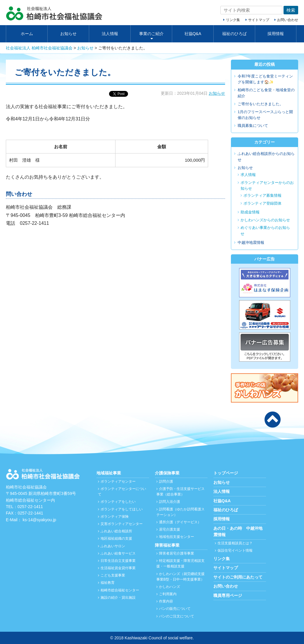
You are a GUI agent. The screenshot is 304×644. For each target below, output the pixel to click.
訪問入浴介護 (170, 502)
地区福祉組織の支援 (116, 538)
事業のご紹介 (151, 34)
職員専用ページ (228, 595)
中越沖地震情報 (251, 242)
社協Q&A (193, 34)
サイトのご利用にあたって (238, 577)
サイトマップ (259, 20)
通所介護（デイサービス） (180, 522)
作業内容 (166, 601)
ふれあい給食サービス (118, 553)
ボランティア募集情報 (262, 195)
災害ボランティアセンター (122, 524)
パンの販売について (175, 609)
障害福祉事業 (167, 545)
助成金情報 (250, 212)
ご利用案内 (168, 594)
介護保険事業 (167, 473)
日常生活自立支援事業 (118, 561)
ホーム (27, 34)
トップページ (226, 473)
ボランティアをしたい (118, 502)
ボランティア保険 (115, 517)
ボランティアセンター (118, 481)
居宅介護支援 (170, 529)
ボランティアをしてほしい (122, 509)
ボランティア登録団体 (262, 203)
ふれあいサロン (113, 546)
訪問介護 (166, 481)
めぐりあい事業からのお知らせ (265, 231)
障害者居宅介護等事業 (177, 553)
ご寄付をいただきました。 (260, 104)
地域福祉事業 (109, 473)
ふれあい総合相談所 (116, 531)
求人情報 (248, 175)
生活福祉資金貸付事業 (118, 568)
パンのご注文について (177, 616)
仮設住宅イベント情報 (235, 550)
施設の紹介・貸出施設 (118, 598)
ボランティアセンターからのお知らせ (267, 186)
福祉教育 (108, 583)
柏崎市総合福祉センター (120, 590)
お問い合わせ (288, 20)
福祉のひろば (234, 34)
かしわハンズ (170, 587)
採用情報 (276, 34)
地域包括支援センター (177, 537)
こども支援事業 (113, 575)
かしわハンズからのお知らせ (265, 220)
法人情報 (110, 34)
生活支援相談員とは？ (235, 543)
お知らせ (68, 34)
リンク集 (233, 20)
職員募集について (253, 126)
